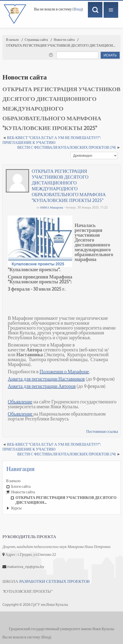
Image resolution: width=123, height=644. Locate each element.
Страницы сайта (36, 40)
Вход (78, 9)
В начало (13, 481)
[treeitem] (61, 481)
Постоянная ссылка (102, 431)
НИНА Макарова (52, 207)
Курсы (16, 508)
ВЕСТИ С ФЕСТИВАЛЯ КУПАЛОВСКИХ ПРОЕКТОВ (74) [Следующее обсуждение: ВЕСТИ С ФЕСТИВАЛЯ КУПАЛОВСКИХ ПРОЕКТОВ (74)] (67, 147)
